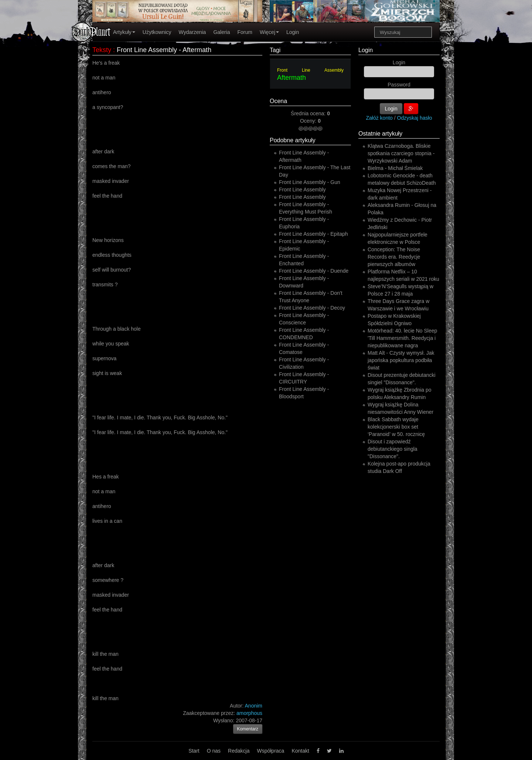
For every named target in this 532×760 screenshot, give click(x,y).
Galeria (221, 32)
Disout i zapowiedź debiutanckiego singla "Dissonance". (393, 449)
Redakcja (239, 751)
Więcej (269, 32)
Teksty (102, 50)
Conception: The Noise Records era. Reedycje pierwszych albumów (394, 257)
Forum (245, 32)
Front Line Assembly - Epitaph (313, 234)
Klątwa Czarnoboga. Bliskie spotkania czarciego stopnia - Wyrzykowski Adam (401, 153)
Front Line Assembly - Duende (314, 271)
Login (293, 32)
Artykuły (124, 32)
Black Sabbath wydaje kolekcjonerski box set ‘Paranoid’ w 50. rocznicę (396, 427)
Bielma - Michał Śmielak (395, 168)
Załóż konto (379, 118)
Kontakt (300, 751)
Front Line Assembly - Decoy (312, 308)
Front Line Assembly (310, 70)
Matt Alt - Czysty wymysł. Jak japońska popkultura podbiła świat (401, 360)
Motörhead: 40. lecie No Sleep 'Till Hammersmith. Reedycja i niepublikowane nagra (402, 338)
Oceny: (309, 121)
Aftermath (291, 78)
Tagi (275, 50)
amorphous (249, 713)
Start (194, 751)
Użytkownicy (157, 32)
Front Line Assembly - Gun (310, 182)
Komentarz (248, 729)
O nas (214, 751)
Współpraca (270, 751)
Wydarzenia (192, 32)
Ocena (278, 101)
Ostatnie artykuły (380, 134)
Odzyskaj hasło (415, 118)
